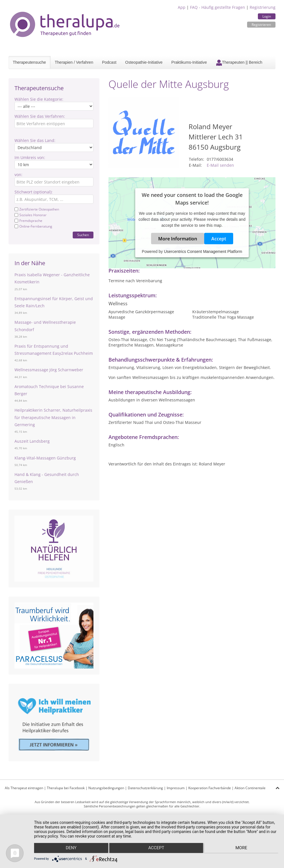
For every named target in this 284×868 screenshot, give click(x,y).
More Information (178, 239)
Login (267, 16)
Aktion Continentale (250, 788)
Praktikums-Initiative (189, 62)
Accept (219, 239)
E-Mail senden (220, 165)
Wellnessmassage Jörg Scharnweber (49, 370)
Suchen (83, 235)
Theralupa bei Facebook (66, 788)
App (182, 7)
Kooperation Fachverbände (210, 788)
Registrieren (261, 25)
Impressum (176, 788)
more (242, 848)
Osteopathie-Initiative (144, 62)
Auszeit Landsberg (32, 441)
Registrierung (263, 7)
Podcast (109, 62)
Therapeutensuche (29, 62)
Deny (70, 848)
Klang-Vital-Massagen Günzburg (45, 458)
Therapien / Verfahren (74, 62)
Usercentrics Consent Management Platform (203, 251)
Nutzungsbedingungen (106, 788)
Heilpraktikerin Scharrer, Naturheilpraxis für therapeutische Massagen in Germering (53, 417)
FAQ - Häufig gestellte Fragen (218, 7)
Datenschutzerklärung (145, 788)
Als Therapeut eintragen (24, 788)
